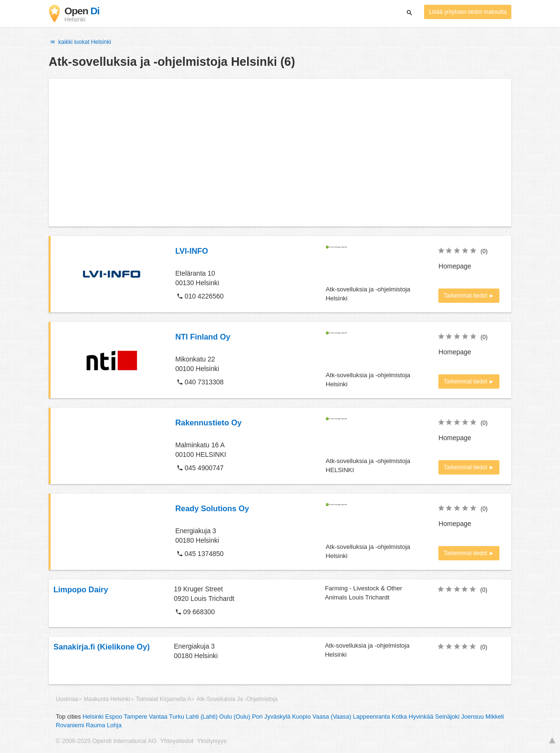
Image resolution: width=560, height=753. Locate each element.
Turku (176, 717)
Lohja (114, 725)
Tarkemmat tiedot (466, 296)
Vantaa (158, 717)
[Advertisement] (280, 153)
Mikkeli (495, 717)
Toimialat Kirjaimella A (164, 699)
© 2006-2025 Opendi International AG (106, 741)
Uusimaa (67, 699)
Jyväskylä (277, 717)
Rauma (96, 725)
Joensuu (473, 717)
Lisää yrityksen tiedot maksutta (468, 12)
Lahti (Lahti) (202, 717)
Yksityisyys (212, 741)
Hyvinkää (421, 717)
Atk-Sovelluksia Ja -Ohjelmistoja (237, 699)
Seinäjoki (447, 717)
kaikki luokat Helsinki (80, 42)
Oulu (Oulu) (235, 717)
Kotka (399, 717)
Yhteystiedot (177, 741)
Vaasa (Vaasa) (332, 717)
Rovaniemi (70, 725)
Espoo (114, 717)
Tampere (136, 717)
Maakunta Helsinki (107, 699)
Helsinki (93, 717)
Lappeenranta (372, 717)
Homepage (455, 266)
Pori (257, 717)
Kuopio (301, 717)
